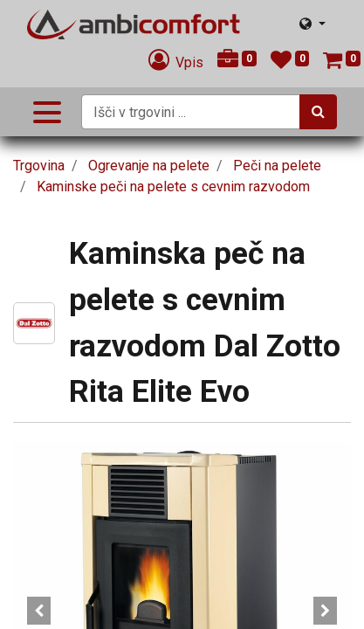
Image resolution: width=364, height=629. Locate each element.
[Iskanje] (318, 112)
